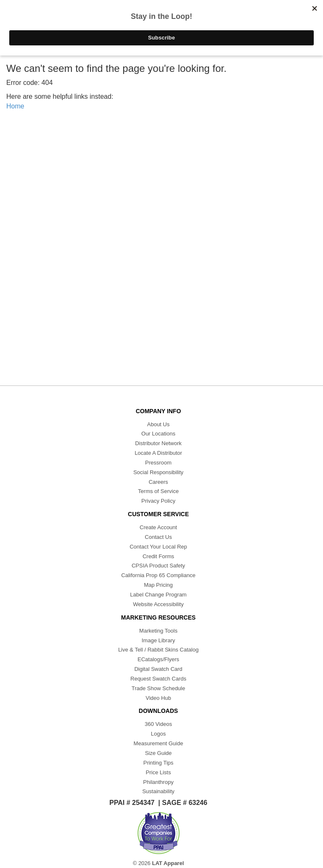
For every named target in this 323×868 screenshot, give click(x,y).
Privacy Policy (158, 501)
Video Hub (158, 698)
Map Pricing (158, 585)
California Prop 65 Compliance (158, 575)
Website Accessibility (158, 604)
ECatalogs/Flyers (158, 659)
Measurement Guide (159, 743)
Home (15, 106)
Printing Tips (159, 763)
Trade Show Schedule (158, 688)
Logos (158, 734)
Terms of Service (158, 491)
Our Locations (158, 434)
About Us (158, 424)
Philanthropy (158, 782)
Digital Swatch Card (158, 669)
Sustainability (158, 791)
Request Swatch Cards (158, 679)
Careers (158, 482)
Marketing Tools (158, 631)
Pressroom (158, 463)
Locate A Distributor (158, 453)
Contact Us (158, 537)
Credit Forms (158, 556)
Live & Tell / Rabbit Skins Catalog (158, 650)
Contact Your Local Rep (158, 547)
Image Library (158, 640)
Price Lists (159, 772)
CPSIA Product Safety (158, 566)
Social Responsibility (158, 472)
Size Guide (159, 753)
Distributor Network (158, 443)
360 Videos (158, 724)
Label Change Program (158, 595)
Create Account (158, 527)
